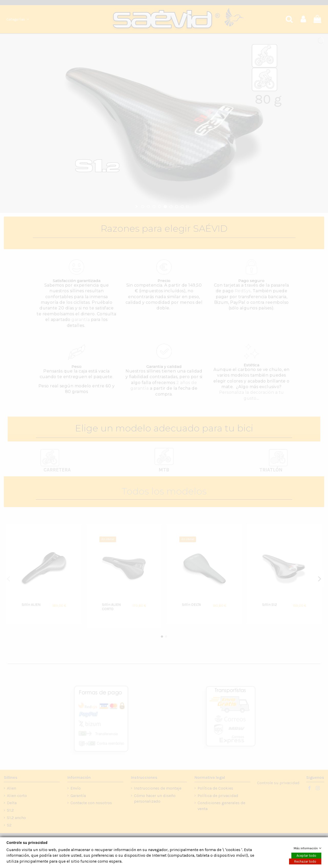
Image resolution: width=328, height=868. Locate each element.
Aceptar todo (306, 856)
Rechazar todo (305, 861)
